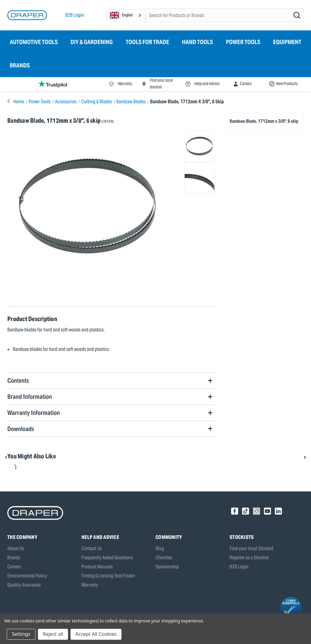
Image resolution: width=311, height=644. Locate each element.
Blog (160, 548)
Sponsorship (167, 567)
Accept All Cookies (96, 634)
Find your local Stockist (251, 548)
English (121, 15)
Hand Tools (197, 42)
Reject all (53, 634)
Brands (20, 65)
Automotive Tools (34, 42)
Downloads (21, 429)
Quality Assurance (24, 585)
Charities (164, 558)
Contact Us (92, 548)
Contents (18, 380)
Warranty (90, 585)
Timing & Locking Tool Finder (108, 576)
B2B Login (75, 15)
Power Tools (243, 42)
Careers (14, 567)
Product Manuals (97, 567)
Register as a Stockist (249, 558)
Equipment (287, 42)
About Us (16, 548)
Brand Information (30, 397)
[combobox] (126, 15)
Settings (21, 634)
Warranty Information (34, 413)
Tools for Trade (147, 42)
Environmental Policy (27, 576)
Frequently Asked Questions (107, 558)
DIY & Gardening (92, 42)
